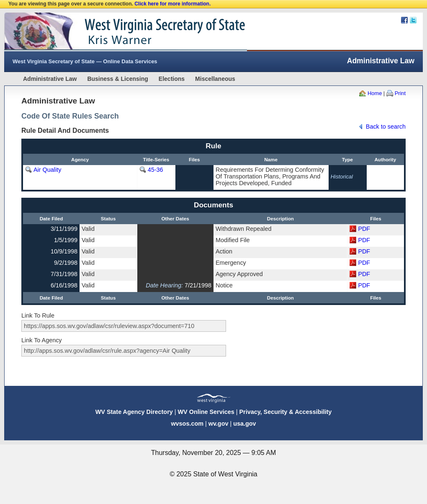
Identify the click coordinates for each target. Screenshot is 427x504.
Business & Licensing (117, 79)
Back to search (386, 127)
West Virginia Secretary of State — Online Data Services (85, 61)
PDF (364, 229)
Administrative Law (50, 79)
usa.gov (244, 424)
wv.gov (219, 424)
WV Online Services (206, 412)
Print (400, 93)
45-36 (156, 170)
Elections (172, 79)
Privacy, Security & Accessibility (285, 412)
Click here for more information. (172, 4)
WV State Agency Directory (134, 412)
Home (375, 93)
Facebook (404, 20)
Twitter (413, 20)
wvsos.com (187, 424)
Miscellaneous (215, 79)
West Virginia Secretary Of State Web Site (112, 32)
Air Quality (47, 170)
